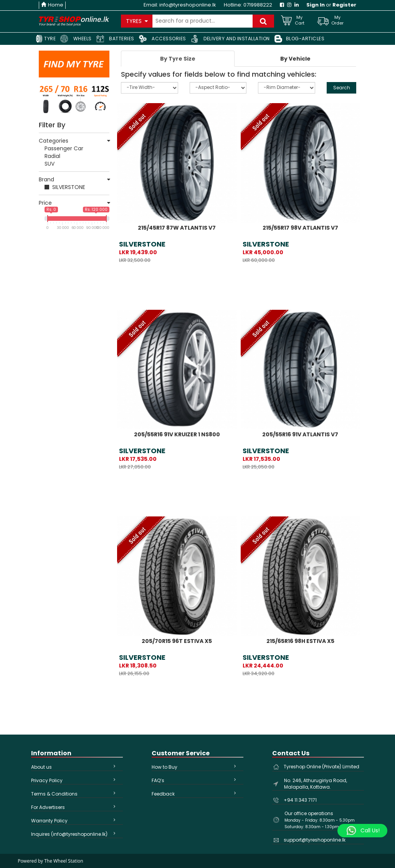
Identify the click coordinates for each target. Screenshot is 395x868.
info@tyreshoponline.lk (188, 5)
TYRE (46, 39)
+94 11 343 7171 (300, 800)
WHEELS (76, 39)
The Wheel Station (64, 861)
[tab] (178, 59)
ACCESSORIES (163, 39)
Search (342, 88)
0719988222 (258, 5)
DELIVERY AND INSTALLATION (230, 39)
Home (52, 5)
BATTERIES (115, 39)
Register (344, 5)
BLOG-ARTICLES (300, 39)
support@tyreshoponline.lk (315, 840)
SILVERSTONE (69, 187)
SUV (50, 164)
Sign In (316, 5)
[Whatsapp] (363, 831)
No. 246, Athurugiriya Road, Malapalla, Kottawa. (316, 784)
